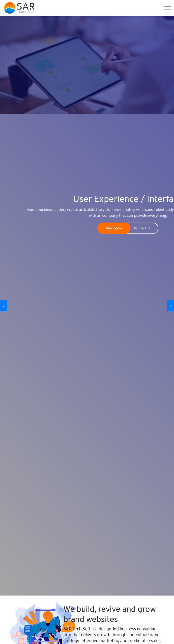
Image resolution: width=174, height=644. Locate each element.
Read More (114, 228)
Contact (142, 228)
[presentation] (3, 306)
